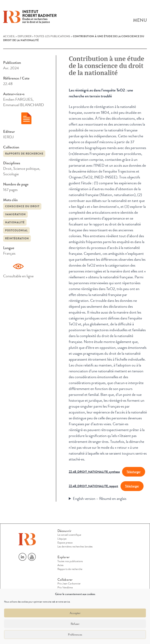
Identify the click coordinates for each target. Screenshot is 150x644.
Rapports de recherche (24, 154)
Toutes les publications (52, 36)
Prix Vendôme (65, 588)
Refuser (75, 624)
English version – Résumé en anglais (100, 499)
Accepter (75, 613)
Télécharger (133, 472)
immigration (15, 214)
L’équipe (62, 539)
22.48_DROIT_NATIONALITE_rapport (93, 486)
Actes (61, 565)
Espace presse (65, 543)
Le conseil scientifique (69, 535)
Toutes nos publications (70, 561)
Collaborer (65, 580)
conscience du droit (22, 206)
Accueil (9, 36)
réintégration (17, 238)
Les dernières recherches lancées (75, 547)
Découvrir (64, 531)
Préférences (75, 635)
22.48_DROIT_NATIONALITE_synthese (94, 472)
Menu (140, 20)
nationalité (15, 222)
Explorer (25, 36)
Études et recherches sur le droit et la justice (39, 17)
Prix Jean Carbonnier (69, 584)
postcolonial (16, 230)
